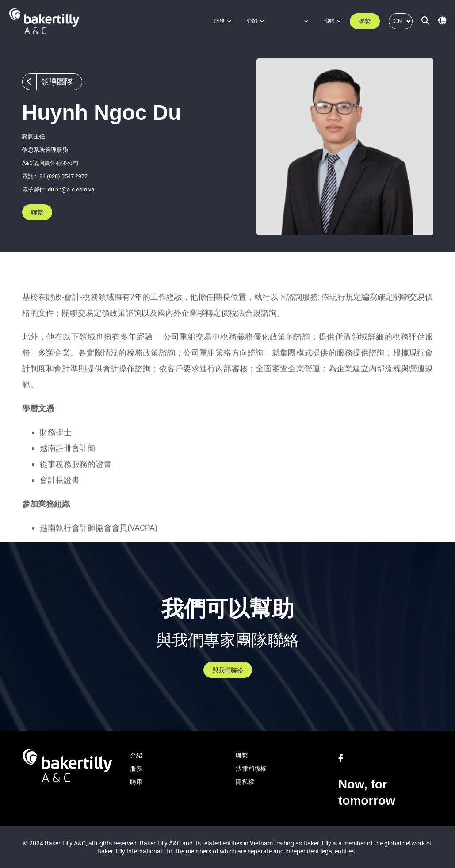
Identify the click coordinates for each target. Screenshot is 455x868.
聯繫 (365, 21)
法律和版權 (251, 769)
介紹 (136, 755)
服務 (219, 21)
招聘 (329, 21)
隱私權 (245, 782)
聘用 (136, 782)
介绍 (252, 21)
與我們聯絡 (228, 670)
